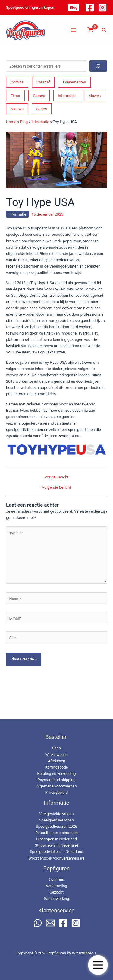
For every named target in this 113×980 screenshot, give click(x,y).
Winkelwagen (56, 755)
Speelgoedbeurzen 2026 (56, 826)
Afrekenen (57, 761)
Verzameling (56, 886)
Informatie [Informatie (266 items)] (67, 96)
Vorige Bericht (57, 477)
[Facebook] (90, 8)
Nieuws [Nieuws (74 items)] (17, 109)
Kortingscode (57, 767)
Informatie (40, 122)
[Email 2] (50, 923)
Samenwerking (57, 898)
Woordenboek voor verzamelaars (56, 858)
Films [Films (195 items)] (15, 96)
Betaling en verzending (56, 774)
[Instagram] (102, 8)
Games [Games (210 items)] (39, 96)
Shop (56, 748)
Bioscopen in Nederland (56, 839)
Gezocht (56, 892)
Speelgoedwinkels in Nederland (56, 852)
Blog (24, 122)
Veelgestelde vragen (56, 814)
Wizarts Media (84, 953)
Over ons (56, 880)
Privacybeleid (56, 792)
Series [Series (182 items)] (41, 109)
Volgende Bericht (56, 488)
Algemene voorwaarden (57, 786)
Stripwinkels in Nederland (57, 845)
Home (11, 122)
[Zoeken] (98, 66)
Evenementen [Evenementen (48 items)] (75, 82)
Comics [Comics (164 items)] (17, 82)
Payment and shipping (57, 780)
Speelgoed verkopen (56, 820)
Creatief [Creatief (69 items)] (43, 82)
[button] (74, 8)
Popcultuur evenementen (56, 833)
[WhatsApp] (38, 923)
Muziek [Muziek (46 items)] (95, 96)
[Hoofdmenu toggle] (74, 30)
